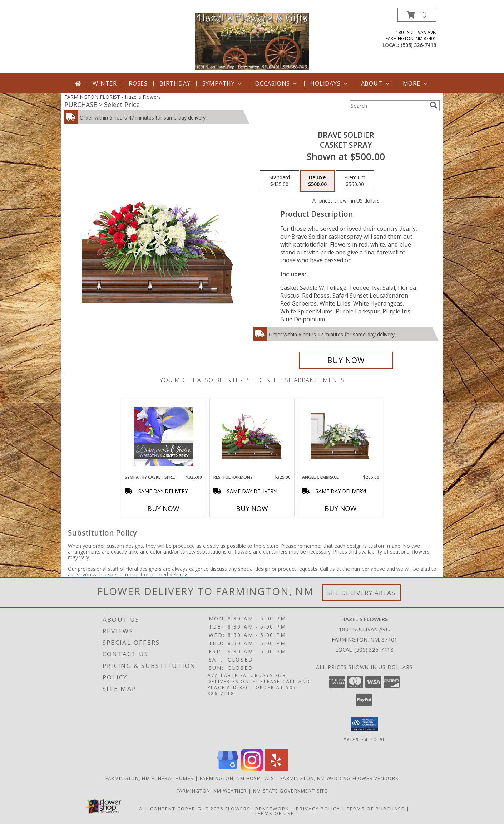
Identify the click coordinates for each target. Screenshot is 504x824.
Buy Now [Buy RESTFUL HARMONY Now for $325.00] (252, 508)
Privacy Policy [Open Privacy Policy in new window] (318, 808)
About (376, 83)
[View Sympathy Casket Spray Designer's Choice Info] (164, 436)
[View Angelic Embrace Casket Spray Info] (341, 436)
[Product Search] (388, 106)
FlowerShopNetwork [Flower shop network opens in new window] (257, 808)
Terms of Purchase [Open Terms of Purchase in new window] (376, 808)
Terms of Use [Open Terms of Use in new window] (274, 813)
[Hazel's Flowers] (252, 41)
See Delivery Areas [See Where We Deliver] (362, 593)
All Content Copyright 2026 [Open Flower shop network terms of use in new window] (181, 808)
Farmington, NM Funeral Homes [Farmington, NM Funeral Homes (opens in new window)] (150, 778)
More (416, 83)
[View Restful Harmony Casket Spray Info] (252, 436)
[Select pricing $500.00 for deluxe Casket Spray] (317, 181)
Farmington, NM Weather (212, 790)
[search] (434, 105)
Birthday (175, 83)
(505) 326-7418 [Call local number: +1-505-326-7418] (418, 45)
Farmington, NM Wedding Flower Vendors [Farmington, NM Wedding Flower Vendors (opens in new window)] (339, 778)
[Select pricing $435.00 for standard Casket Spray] (280, 181)
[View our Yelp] (276, 769)
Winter (105, 83)
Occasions (277, 83)
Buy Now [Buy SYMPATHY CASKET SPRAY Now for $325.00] (163, 508)
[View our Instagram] (252, 769)
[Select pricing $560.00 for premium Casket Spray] (355, 181)
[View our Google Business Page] (228, 769)
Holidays (330, 83)
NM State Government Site (290, 790)
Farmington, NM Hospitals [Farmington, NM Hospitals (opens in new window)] (237, 778)
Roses (138, 83)
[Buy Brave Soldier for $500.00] (346, 360)
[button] (417, 15)
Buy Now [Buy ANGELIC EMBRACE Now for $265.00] (341, 508)
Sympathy (223, 83)
